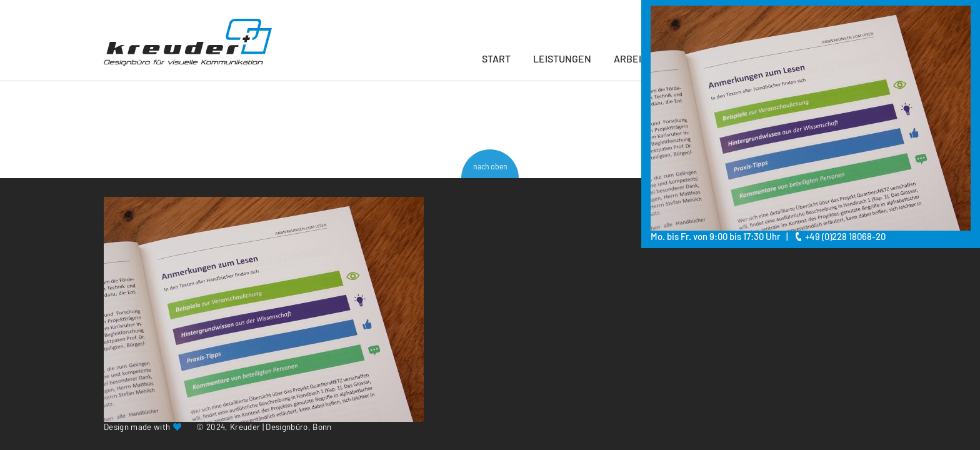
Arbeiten (637, 58)
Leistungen (562, 58)
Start (496, 58)
